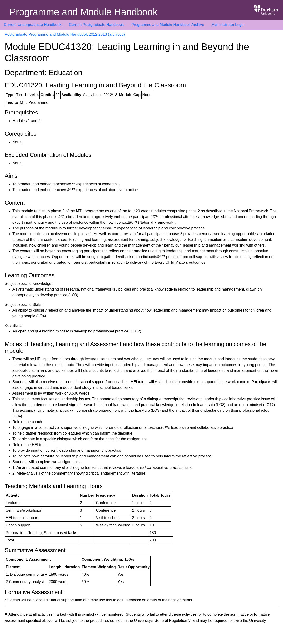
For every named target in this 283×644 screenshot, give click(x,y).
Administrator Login (228, 25)
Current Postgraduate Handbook (96, 25)
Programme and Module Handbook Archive (168, 25)
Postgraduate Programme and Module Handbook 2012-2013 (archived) (65, 34)
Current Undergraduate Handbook (33, 25)
